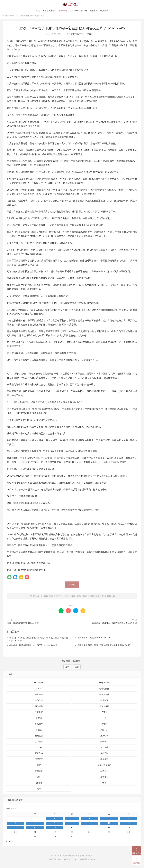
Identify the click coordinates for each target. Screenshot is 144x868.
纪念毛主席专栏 (49, 11)
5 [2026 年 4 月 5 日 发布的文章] (129, 821)
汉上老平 (39, 743)
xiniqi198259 (104, 685)
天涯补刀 (104, 732)
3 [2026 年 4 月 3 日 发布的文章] (89, 821)
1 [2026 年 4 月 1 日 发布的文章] (55, 821)
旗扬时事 (104, 737)
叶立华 (39, 720)
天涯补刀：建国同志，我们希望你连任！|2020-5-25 (115, 625)
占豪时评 (39, 714)
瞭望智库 (39, 761)
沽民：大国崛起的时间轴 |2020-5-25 (23, 625)
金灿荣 (39, 785)
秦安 (39, 767)
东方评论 (39, 696)
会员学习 (39, 702)
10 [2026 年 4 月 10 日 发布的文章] (89, 825)
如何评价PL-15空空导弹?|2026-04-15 (94, 640)
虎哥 (39, 779)
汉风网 (84, 11)
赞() (90, 36)
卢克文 (104, 714)
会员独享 (104, 11)
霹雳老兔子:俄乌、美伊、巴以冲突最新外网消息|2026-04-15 (104, 647)
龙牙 (39, 790)
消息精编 (104, 749)
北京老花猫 (104, 708)
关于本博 (94, 11)
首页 (38, 11)
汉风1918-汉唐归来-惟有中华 (72, 4)
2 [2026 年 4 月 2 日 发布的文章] (72, 821)
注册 (77, 669)
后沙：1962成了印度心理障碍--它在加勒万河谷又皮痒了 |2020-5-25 (72, 30)
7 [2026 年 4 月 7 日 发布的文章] (35, 825)
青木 (104, 785)
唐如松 (104, 726)
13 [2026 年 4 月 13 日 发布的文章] (15, 829)
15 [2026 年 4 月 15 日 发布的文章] (55, 829)
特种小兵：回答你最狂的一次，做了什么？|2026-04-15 (33, 647)
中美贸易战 (104, 696)
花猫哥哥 (104, 773)
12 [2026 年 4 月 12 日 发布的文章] (129, 825)
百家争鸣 (63, 11)
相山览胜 (104, 755)
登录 (67, 669)
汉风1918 (74, 11)
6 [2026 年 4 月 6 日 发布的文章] (15, 825)
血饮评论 (104, 779)
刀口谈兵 (39, 708)
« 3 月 (8, 844)
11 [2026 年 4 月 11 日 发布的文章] (109, 825)
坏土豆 (39, 732)
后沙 (37, 18)
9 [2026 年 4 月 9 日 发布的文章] (72, 825)
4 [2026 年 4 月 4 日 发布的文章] (109, 821)
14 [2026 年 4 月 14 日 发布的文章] (35, 829)
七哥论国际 (104, 690)
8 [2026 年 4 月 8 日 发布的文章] (55, 825)
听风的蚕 (39, 726)
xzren (39, 690)
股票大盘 (39, 773)
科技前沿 (104, 761)
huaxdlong (39, 685)
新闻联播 (39, 737)
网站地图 (89, 858)
